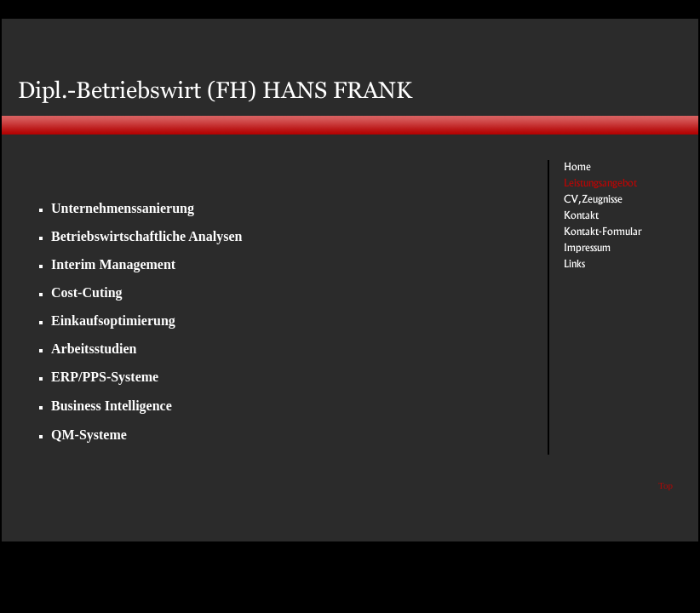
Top (666, 485)
